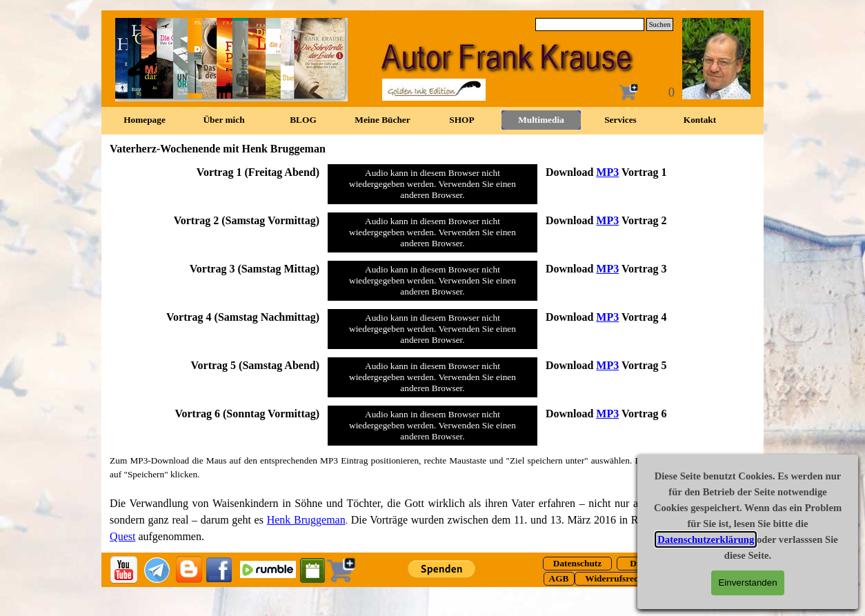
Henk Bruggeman (306, 520)
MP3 (607, 172)
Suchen (660, 24)
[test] (577, 564)
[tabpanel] (215, 172)
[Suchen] (590, 24)
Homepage (145, 120)
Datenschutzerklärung (706, 539)
